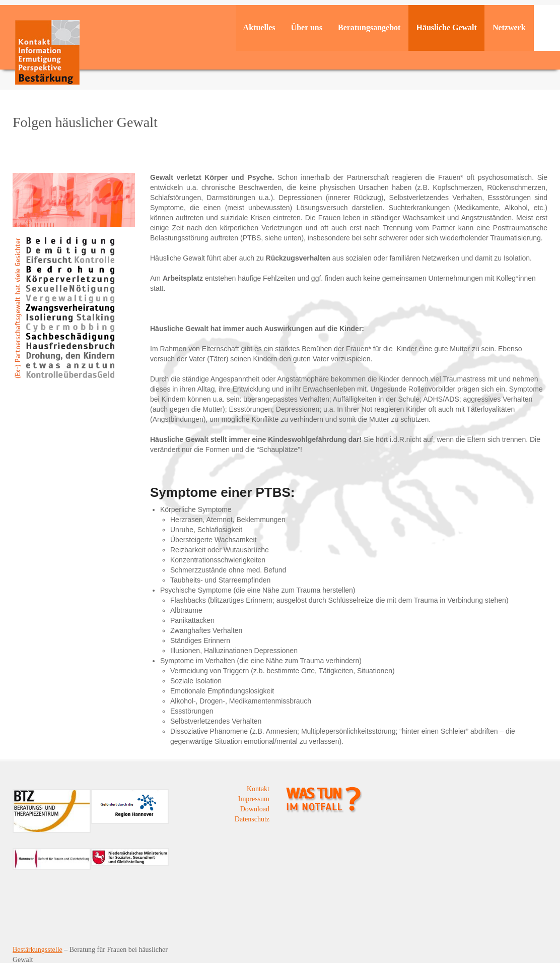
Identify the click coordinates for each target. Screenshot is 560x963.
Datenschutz (252, 819)
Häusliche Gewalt (446, 27)
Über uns (307, 27)
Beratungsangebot (369, 27)
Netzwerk (509, 27)
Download (255, 809)
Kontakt (258, 789)
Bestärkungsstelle (38, 950)
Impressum (254, 799)
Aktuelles (259, 27)
